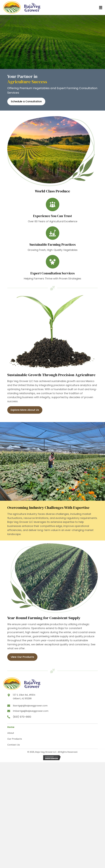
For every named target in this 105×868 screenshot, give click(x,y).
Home (11, 727)
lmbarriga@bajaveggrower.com (31, 711)
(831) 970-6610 (22, 717)
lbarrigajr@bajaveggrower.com (30, 706)
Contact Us (14, 745)
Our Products (15, 739)
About (11, 733)
